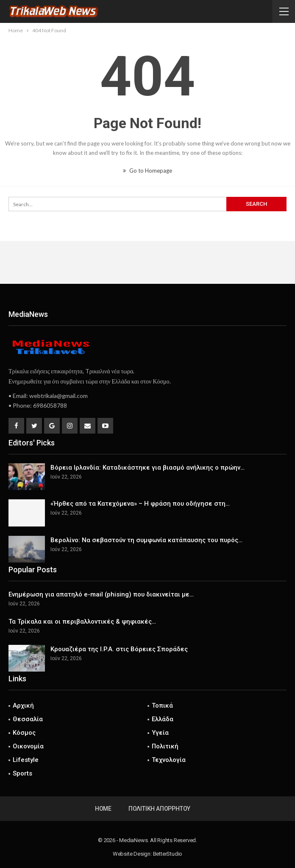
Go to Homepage (147, 171)
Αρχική (23, 706)
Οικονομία (28, 746)
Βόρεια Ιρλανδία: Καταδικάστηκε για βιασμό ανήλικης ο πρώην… (147, 468)
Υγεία (160, 733)
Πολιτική (165, 746)
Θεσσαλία (28, 719)
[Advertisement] (147, 262)
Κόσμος (24, 733)
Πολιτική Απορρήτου (159, 809)
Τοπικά (162, 706)
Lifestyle (26, 760)
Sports (22, 773)
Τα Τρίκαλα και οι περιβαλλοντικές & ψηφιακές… (82, 622)
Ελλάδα (163, 719)
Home (103, 809)
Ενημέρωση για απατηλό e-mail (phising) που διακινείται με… (101, 594)
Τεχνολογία (169, 760)
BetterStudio (168, 854)
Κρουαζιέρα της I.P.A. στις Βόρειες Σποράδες (119, 649)
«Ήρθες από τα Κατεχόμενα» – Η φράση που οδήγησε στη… (140, 504)
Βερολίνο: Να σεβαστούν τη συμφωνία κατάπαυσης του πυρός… (146, 540)
